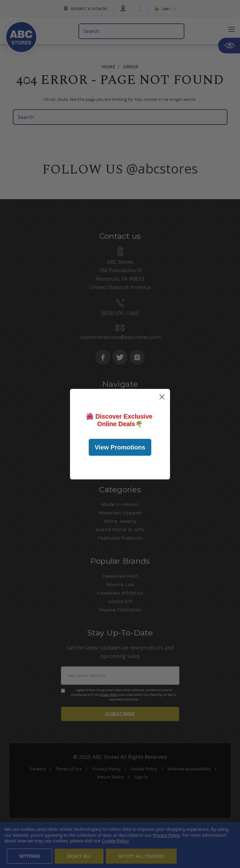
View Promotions (120, 447)
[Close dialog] (162, 397)
